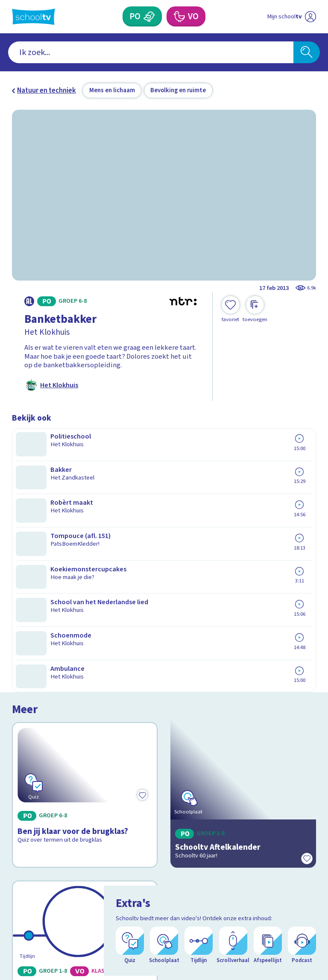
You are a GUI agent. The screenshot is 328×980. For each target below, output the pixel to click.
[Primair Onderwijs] (149, 16)
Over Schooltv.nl (43, 785)
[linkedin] (54, 901)
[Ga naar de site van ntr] (304, 924)
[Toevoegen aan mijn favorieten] (231, 309)
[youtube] (73, 901)
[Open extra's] (302, 950)
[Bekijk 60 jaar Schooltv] (85, 623)
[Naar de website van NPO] (311, 17)
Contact (27, 761)
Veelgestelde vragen (50, 773)
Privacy (25, 798)
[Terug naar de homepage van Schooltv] (34, 17)
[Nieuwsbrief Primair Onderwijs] (240, 802)
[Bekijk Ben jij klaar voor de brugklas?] (85, 499)
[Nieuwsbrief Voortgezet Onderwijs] (240, 830)
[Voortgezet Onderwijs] (179, 16)
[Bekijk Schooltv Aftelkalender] (243, 499)
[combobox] (151, 53)
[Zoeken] (307, 53)
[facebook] (16, 901)
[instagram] (35, 901)
